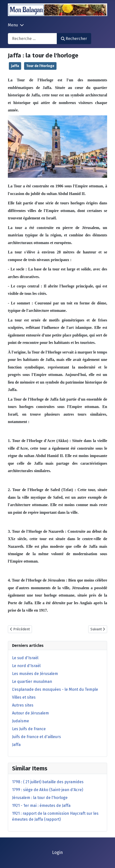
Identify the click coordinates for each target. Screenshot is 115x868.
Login (57, 853)
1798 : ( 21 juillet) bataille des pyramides (48, 782)
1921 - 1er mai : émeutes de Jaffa (41, 806)
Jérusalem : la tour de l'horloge (40, 798)
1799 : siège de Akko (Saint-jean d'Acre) (48, 790)
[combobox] (32, 39)
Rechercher (74, 39)
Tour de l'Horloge (40, 66)
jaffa (15, 66)
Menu (13, 25)
